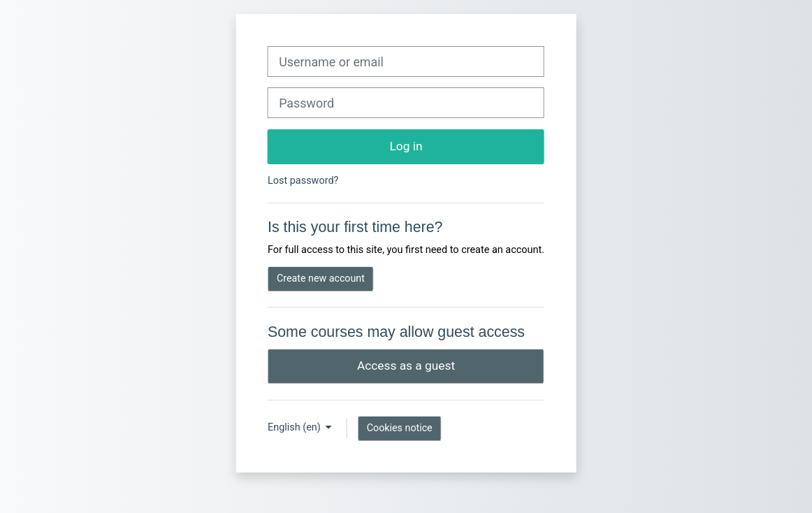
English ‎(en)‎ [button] (295, 427)
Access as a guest (406, 366)
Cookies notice (400, 428)
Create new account (321, 278)
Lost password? (303, 181)
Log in (406, 146)
